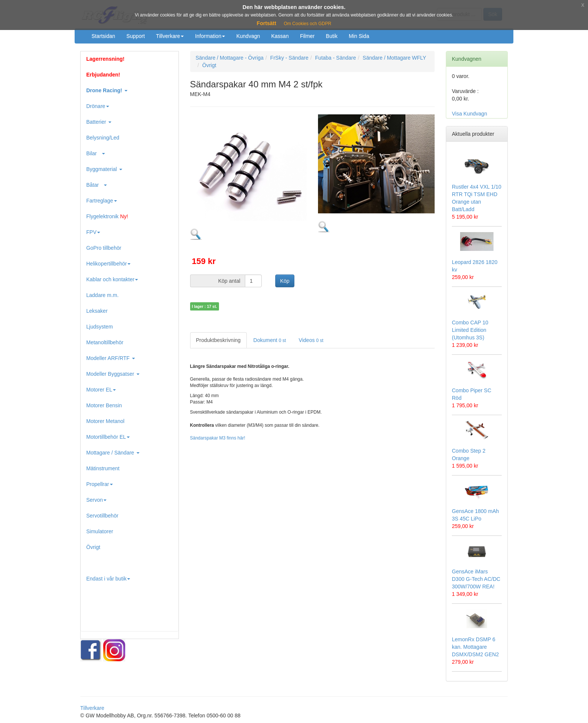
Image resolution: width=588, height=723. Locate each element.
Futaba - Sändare (335, 58)
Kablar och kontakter (112, 279)
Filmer (307, 36)
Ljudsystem (100, 327)
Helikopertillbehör (108, 264)
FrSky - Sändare (289, 58)
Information (210, 36)
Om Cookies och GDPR (308, 24)
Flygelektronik (107, 216)
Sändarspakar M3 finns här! (218, 438)
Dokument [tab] (270, 340)
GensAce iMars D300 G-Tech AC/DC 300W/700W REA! (476, 579)
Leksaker (97, 311)
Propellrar (100, 484)
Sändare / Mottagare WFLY (394, 58)
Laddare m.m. (102, 295)
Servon (96, 500)
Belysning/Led (103, 138)
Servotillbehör (102, 516)
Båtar (97, 185)
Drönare (98, 106)
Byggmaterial (104, 169)
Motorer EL (101, 390)
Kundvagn (248, 36)
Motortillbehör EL (108, 437)
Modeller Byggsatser (113, 374)
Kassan (280, 36)
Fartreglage (102, 201)
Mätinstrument (103, 468)
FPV (93, 232)
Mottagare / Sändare (113, 453)
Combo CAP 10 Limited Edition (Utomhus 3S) (470, 330)
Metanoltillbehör (105, 342)
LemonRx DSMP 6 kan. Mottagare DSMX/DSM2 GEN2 (475, 647)
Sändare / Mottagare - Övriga (230, 58)
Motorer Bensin (104, 405)
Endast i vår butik (108, 579)
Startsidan (103, 36)
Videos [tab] (311, 340)
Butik (332, 36)
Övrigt (93, 547)
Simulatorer (100, 531)
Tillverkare (170, 36)
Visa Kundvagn (469, 114)
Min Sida (359, 36)
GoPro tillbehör (104, 248)
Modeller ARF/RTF (111, 358)
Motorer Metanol (105, 421)
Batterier (99, 122)
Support (136, 36)
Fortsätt (267, 23)
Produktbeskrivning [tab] (218, 340)
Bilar (96, 153)
